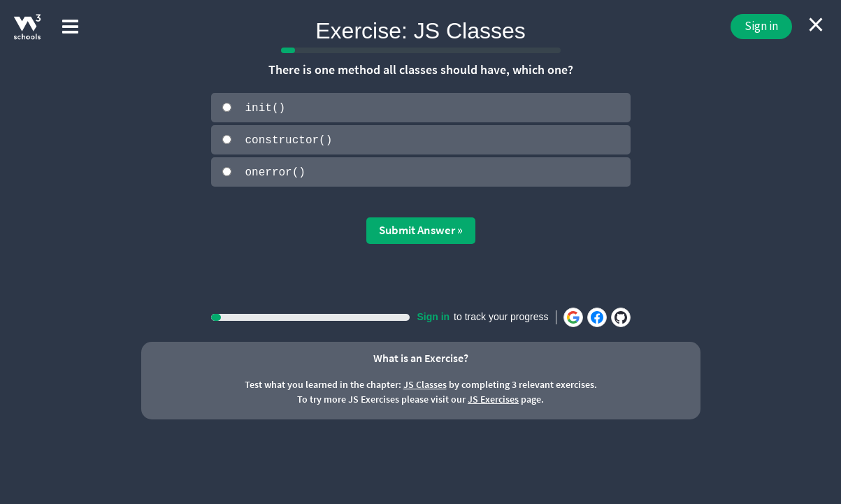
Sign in (761, 26)
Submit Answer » (421, 229)
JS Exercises (493, 398)
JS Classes (425, 384)
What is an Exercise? (421, 357)
